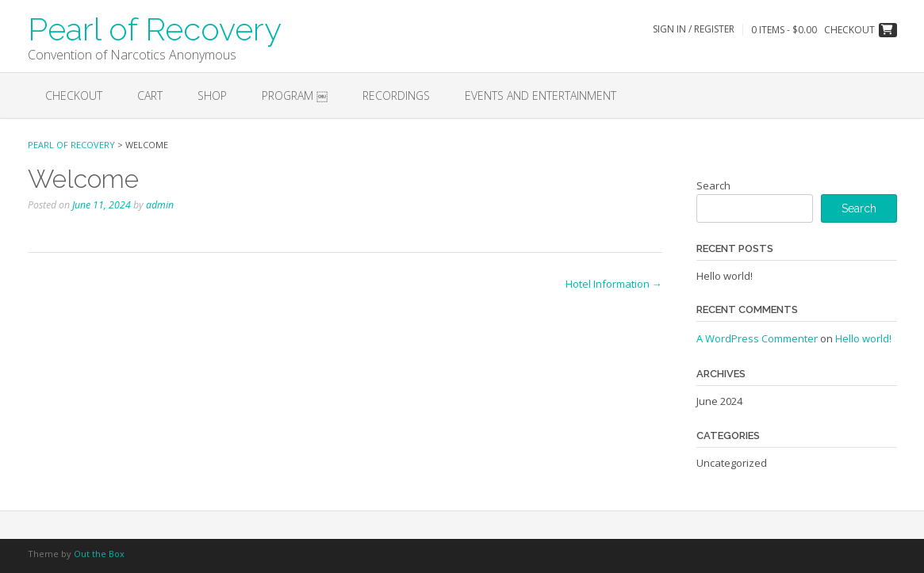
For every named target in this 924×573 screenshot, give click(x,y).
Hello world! (725, 276)
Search (713, 185)
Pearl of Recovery (155, 28)
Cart (150, 95)
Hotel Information (614, 284)
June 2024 (719, 401)
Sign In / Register (694, 29)
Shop (212, 95)
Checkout (74, 95)
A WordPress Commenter (757, 338)
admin (160, 205)
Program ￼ (295, 95)
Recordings (396, 95)
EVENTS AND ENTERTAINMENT (541, 95)
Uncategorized (732, 463)
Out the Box (99, 554)
